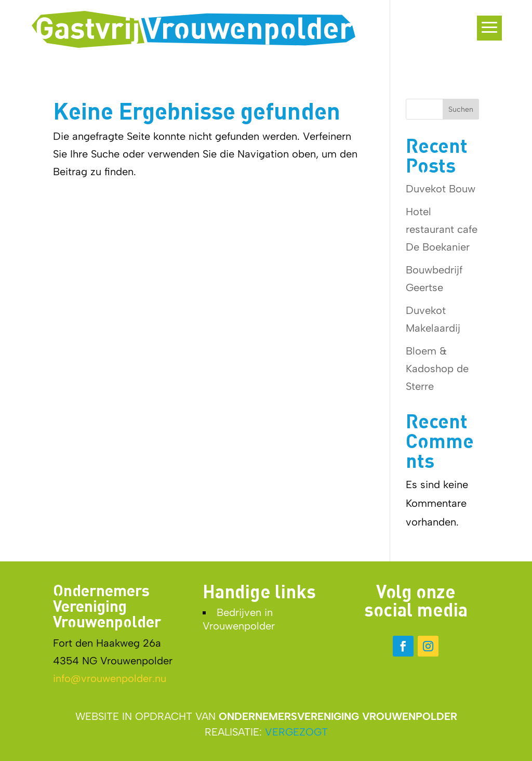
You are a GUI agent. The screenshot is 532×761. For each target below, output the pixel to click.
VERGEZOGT (296, 732)
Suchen (461, 109)
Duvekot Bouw (441, 189)
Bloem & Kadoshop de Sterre (437, 369)
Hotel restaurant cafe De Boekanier (442, 229)
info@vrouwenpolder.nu (110, 678)
